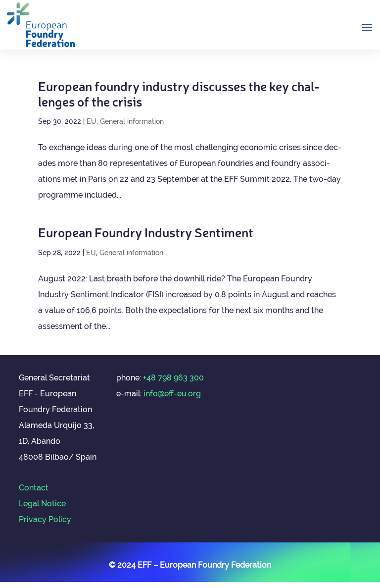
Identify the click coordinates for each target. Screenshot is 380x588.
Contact (34, 488)
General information (132, 121)
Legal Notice (42, 504)
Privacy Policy (45, 519)
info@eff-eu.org (172, 394)
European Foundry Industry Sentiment (146, 232)
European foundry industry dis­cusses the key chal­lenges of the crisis (179, 93)
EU (92, 121)
